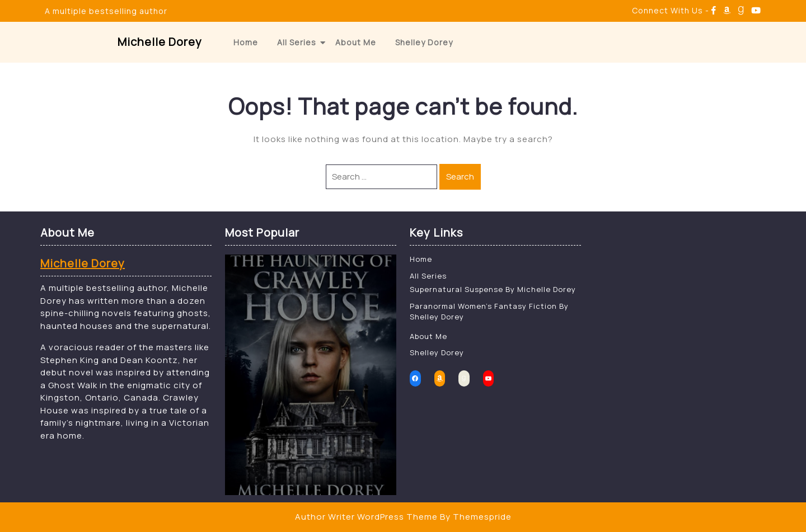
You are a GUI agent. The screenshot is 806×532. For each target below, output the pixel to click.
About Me (356, 42)
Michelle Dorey (160, 42)
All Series (297, 42)
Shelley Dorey (424, 42)
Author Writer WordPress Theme (366, 517)
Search (460, 176)
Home (246, 42)
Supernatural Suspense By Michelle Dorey (493, 289)
